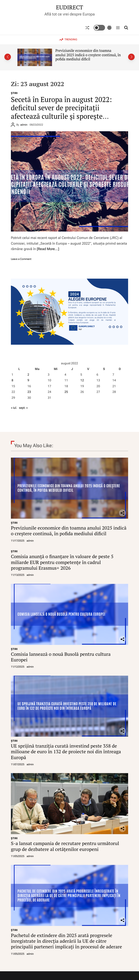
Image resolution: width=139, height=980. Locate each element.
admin (24, 125)
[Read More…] (48, 249)
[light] (103, 28)
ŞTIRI (14, 93)
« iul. (14, 408)
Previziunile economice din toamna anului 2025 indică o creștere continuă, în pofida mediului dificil (88, 55)
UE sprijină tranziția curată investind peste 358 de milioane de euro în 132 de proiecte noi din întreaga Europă (66, 752)
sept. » (23, 408)
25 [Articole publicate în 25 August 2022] (66, 392)
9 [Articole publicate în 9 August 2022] (28, 380)
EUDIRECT (69, 7)
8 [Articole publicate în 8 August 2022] (12, 380)
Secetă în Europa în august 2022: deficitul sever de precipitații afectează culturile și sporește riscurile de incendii (61, 112)
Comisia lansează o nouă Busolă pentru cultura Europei (61, 657)
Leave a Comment (21, 259)
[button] (8, 57)
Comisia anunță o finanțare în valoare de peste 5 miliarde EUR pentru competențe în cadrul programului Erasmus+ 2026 (62, 562)
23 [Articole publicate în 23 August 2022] (29, 392)
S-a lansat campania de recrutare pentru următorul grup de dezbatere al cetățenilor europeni (65, 846)
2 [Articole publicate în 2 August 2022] (28, 375)
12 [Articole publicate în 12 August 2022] (82, 380)
